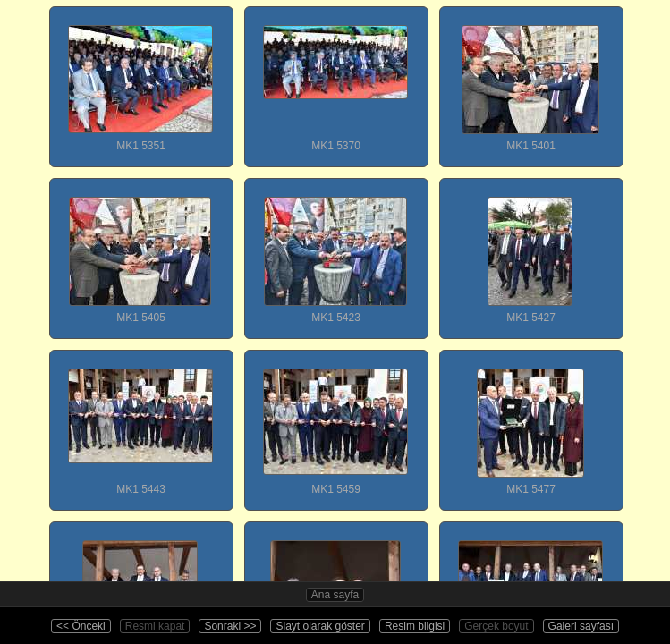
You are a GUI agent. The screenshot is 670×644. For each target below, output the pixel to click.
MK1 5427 (530, 251)
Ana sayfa (335, 595)
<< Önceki (81, 626)
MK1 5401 (530, 80)
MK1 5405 (140, 251)
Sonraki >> (230, 626)
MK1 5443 (140, 423)
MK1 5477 (530, 423)
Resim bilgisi (415, 626)
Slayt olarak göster (320, 626)
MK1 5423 (335, 251)
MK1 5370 (335, 80)
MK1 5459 (335, 423)
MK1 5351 (140, 80)
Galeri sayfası (581, 626)
